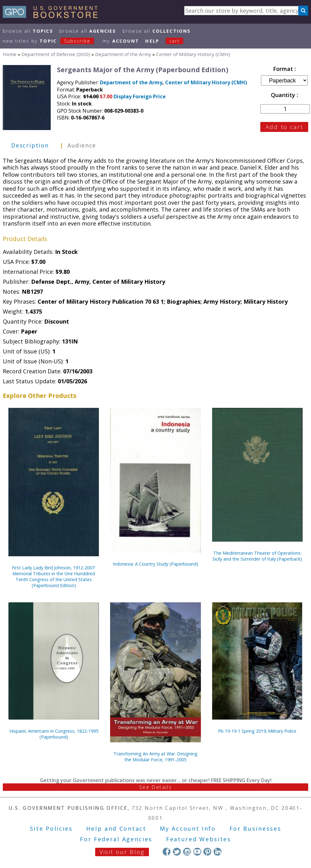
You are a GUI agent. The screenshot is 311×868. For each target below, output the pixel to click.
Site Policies (51, 828)
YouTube (197, 852)
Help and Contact (116, 828)
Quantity (284, 95)
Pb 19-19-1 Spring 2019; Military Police (257, 731)
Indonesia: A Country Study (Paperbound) (155, 564)
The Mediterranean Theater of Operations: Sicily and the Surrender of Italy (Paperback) (257, 556)
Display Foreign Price (140, 96)
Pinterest (207, 852)
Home (10, 54)
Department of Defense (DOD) (56, 54)
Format (284, 69)
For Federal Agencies (116, 839)
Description (30, 145)
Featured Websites (199, 839)
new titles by (52, 41)
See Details (155, 787)
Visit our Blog (122, 852)
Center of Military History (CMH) (193, 54)
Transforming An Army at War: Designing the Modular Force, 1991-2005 (155, 757)
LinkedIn (218, 852)
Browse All (28, 31)
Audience (82, 145)
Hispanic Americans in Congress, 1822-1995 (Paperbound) (54, 734)
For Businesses (255, 828)
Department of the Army (123, 54)
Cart (174, 41)
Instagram (187, 852)
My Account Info (188, 828)
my (121, 41)
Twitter (177, 852)
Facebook (167, 852)
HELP (152, 41)
